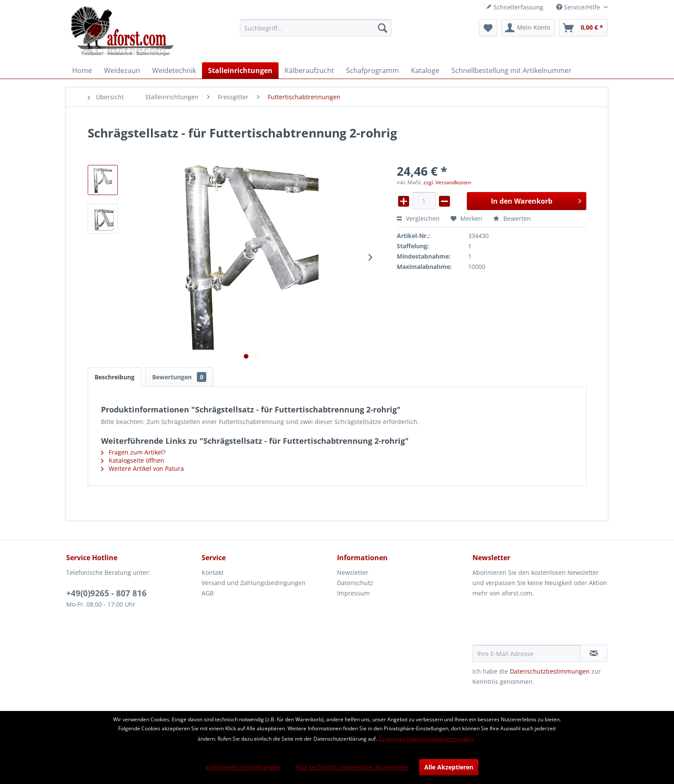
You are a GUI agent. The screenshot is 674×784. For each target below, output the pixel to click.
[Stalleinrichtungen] (240, 70)
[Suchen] (383, 28)
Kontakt (213, 572)
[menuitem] (316, 28)
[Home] (82, 70)
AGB (208, 593)
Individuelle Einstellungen (243, 767)
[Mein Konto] (528, 28)
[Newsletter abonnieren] (594, 653)
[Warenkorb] (583, 28)
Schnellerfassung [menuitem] (515, 7)
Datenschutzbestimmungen (550, 671)
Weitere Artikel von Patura (142, 468)
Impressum (353, 593)
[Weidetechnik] (174, 70)
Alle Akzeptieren (449, 767)
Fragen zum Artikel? (133, 452)
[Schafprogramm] (372, 70)
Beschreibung (115, 377)
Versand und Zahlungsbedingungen (254, 583)
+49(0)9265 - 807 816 (106, 593)
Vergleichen (418, 218)
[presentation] (538, 624)
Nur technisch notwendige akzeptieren (352, 767)
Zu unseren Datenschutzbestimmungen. (426, 739)
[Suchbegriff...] (316, 28)
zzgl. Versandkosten (447, 182)
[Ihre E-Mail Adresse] (527, 653)
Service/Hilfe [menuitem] (579, 7)
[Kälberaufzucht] (309, 70)
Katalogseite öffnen (133, 460)
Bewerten (512, 218)
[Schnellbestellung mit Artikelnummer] (512, 70)
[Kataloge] (425, 70)
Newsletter (353, 572)
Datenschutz (355, 583)
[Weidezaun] (122, 70)
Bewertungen (179, 377)
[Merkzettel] (488, 28)
